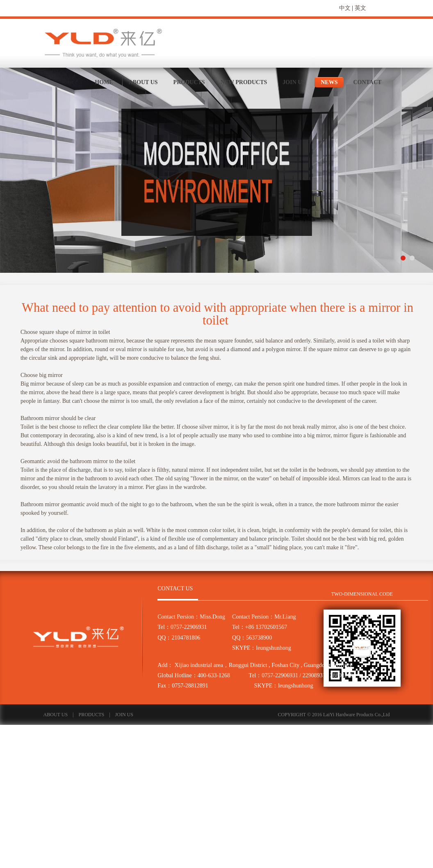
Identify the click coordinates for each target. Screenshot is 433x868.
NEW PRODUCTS (244, 82)
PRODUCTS (189, 82)
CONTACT (367, 82)
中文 (345, 8)
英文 (360, 8)
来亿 (104, 43)
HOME (104, 82)
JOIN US (294, 82)
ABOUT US (143, 82)
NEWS (329, 82)
